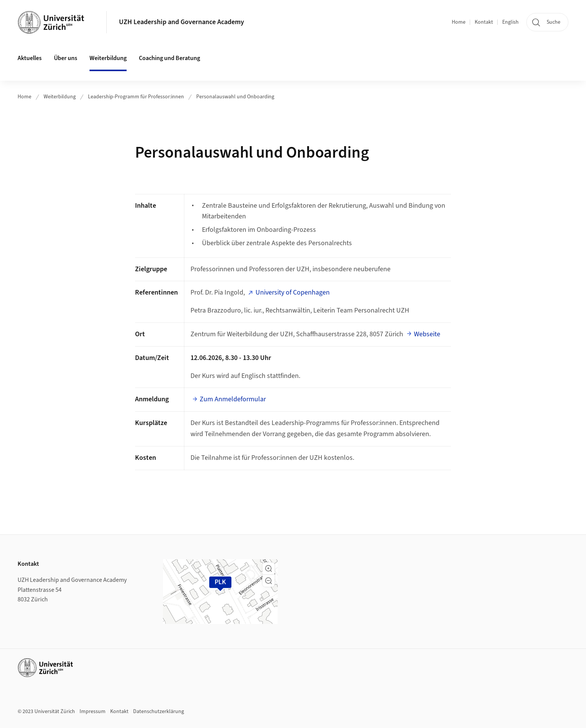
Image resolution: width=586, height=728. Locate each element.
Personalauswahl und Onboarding (235, 97)
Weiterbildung (60, 97)
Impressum (93, 712)
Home (459, 22)
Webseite (427, 334)
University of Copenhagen (293, 292)
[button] (269, 568)
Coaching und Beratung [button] (169, 58)
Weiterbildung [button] (108, 58)
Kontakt (484, 22)
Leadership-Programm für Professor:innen (136, 97)
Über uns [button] (66, 58)
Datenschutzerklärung (159, 712)
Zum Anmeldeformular (233, 399)
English (510, 22)
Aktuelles (30, 58)
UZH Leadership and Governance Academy (181, 22)
